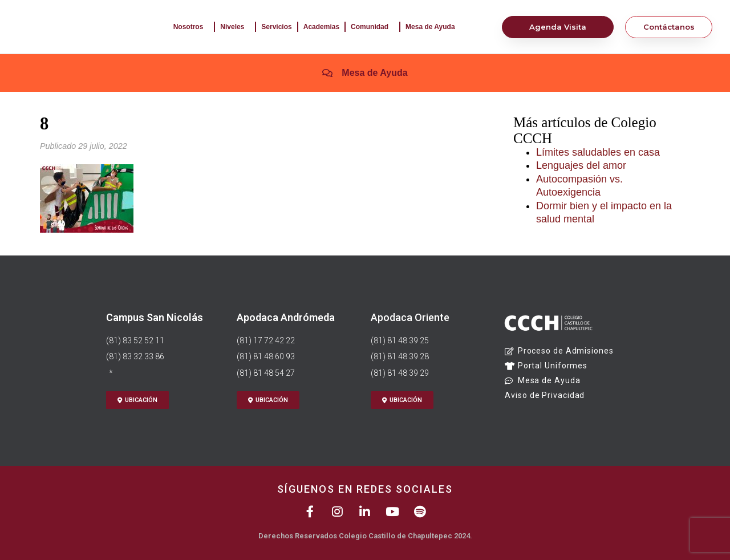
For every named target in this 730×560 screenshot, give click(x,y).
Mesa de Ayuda (433, 27)
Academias (321, 27)
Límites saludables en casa (598, 152)
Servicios (276, 27)
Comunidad (372, 27)
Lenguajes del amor (581, 165)
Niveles (235, 27)
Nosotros (191, 27)
